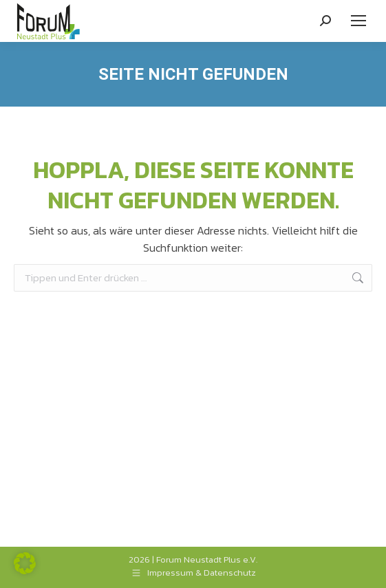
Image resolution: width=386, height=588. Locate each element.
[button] (25, 563)
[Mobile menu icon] (358, 21)
